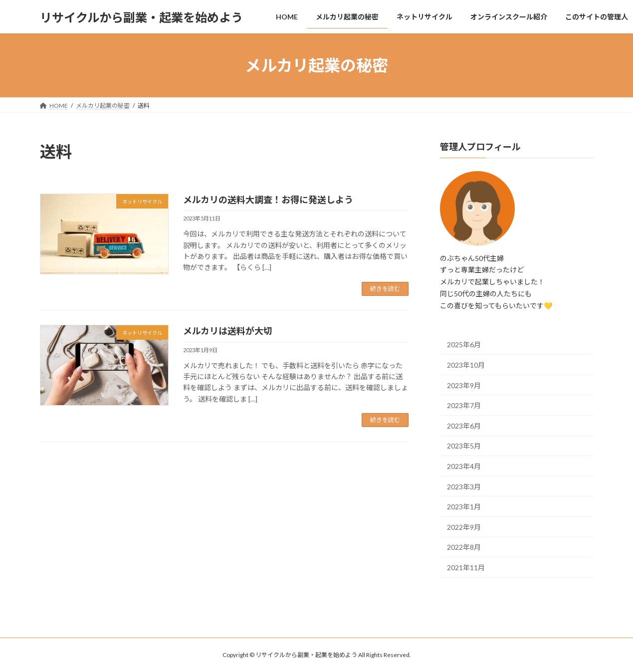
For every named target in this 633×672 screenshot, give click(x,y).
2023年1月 (464, 507)
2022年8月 (464, 547)
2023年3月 (464, 487)
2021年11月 (466, 567)
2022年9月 (464, 527)
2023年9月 (464, 385)
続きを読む (385, 289)
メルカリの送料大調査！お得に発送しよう (268, 200)
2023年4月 (464, 466)
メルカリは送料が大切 (228, 331)
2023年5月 (464, 446)
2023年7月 (464, 405)
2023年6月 (464, 426)
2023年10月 (466, 365)
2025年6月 (464, 345)
